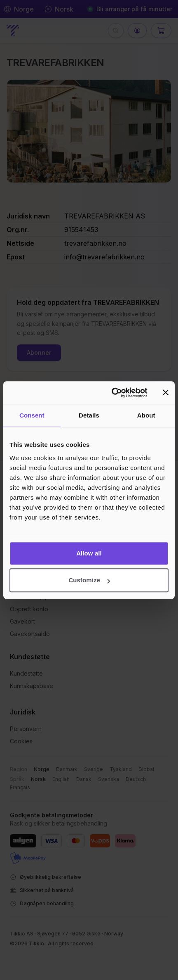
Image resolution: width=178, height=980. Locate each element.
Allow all (89, 553)
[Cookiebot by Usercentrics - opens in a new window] (112, 393)
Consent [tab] (32, 415)
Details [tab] (89, 415)
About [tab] (146, 415)
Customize (89, 580)
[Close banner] (166, 393)
